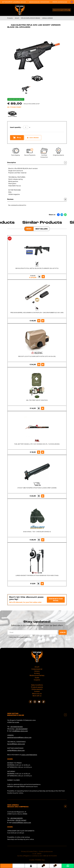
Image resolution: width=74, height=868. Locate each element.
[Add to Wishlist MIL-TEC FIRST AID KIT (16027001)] (43, 408)
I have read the (19, 637)
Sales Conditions (37, 685)
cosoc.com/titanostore (29, 755)
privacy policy (24, 637)
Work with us (37, 696)
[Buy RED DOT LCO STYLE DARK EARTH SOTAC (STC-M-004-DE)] (39, 365)
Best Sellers (42, 229)
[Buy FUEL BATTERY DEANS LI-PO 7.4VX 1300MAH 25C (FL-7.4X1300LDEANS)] (39, 452)
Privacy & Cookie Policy (29, 851)
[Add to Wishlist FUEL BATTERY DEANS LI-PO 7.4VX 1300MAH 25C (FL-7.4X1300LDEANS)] (43, 452)
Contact (37, 691)
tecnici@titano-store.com (16, 744)
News (29, 229)
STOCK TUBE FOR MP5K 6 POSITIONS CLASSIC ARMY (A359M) (37, 488)
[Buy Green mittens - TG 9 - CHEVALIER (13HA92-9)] (39, 540)
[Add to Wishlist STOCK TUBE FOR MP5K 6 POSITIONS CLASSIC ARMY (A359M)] (43, 496)
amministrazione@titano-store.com (19, 737)
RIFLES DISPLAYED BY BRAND (31, 18)
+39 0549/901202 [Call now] (46, 2)
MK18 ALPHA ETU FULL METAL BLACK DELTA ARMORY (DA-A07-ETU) (37, 268)
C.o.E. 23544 (37, 854)
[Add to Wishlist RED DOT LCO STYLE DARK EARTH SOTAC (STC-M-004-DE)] (43, 365)
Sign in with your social (56, 600)
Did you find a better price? (32, 104)
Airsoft (17, 18)
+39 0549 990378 (16, 818)
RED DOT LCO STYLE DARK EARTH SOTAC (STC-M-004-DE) (37, 356)
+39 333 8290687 (21, 729)
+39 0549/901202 (16, 727)
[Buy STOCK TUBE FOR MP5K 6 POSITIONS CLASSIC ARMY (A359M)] (39, 496)
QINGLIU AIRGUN (47, 18)
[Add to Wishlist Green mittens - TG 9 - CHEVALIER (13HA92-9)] (43, 540)
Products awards (37, 687)
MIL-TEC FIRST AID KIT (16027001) (37, 400)
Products (10, 18)
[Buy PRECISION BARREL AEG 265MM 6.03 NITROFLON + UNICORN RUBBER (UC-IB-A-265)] (39, 321)
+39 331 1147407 (21, 820)
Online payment (37, 689)
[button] (72, 2)
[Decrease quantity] (22, 127)
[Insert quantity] (26, 127)
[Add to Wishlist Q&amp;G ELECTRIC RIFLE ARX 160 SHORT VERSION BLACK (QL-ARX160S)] (33, 138)
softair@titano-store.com (21, 2)
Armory (37, 671)
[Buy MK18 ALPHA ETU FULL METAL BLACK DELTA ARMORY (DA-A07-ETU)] (39, 277)
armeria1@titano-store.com (22, 823)
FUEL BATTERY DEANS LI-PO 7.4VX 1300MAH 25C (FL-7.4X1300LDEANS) (37, 444)
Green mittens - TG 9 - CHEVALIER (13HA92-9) (37, 532)
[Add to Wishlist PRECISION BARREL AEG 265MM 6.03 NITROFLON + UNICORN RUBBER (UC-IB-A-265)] (43, 321)
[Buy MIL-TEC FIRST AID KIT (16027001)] (39, 408)
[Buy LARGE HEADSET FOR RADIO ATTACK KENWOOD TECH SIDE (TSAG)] (38, 584)
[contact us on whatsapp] (68, 866)
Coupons (37, 680)
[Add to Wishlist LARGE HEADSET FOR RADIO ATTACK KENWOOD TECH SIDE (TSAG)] (42, 584)
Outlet (37, 678)
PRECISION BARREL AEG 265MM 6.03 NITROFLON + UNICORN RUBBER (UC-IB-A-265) (37, 313)
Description (37, 163)
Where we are (37, 694)
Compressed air (37, 669)
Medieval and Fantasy (37, 675)
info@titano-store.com (20, 731)
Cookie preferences (46, 851)
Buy (17, 138)
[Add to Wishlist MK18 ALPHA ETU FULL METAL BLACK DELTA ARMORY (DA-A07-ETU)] (43, 277)
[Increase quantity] (30, 127)
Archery (37, 673)
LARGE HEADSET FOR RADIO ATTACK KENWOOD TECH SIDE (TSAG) (37, 575)
